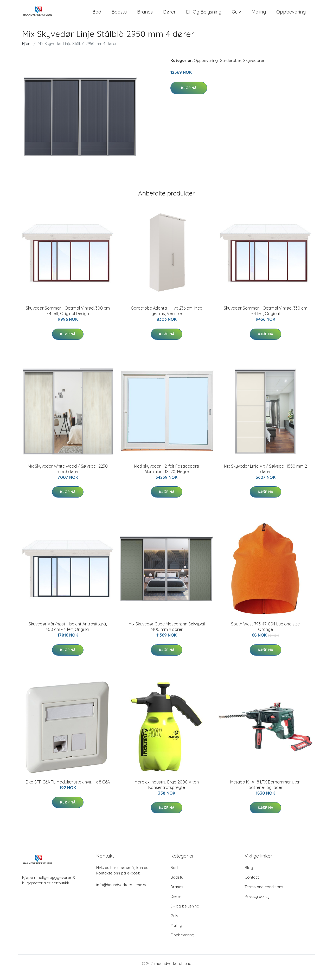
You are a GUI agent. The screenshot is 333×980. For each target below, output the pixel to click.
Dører (169, 15)
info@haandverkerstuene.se (122, 892)
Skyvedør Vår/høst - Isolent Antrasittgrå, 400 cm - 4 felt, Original (68, 634)
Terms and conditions (264, 894)
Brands (145, 15)
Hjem (27, 51)
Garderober (230, 68)
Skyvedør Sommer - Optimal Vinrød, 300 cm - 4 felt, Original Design (68, 318)
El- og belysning (204, 15)
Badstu (119, 15)
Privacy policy (257, 904)
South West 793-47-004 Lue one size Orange (265, 634)
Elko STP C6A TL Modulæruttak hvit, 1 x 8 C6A (68, 789)
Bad (97, 15)
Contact (252, 885)
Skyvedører (254, 68)
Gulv (236, 15)
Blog (249, 875)
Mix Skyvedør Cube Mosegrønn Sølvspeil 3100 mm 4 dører (167, 634)
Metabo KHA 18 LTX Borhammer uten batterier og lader (265, 792)
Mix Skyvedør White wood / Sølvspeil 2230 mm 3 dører (68, 476)
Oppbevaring (291, 15)
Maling (259, 15)
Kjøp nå (189, 95)
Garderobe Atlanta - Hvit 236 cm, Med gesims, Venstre (167, 318)
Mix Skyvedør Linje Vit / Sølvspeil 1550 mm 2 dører (265, 476)
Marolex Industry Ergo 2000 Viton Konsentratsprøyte (167, 792)
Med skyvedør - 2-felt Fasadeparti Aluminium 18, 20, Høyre (166, 476)
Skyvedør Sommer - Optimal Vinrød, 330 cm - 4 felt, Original (265, 318)
